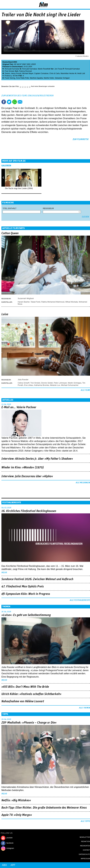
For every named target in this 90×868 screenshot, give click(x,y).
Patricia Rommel (25, 71)
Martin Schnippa (75, 383)
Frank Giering (10, 78)
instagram (10, 848)
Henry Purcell (16, 73)
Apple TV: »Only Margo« (17, 815)
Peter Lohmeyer (60, 383)
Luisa (5, 314)
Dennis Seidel (47, 383)
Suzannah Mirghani (26, 298)
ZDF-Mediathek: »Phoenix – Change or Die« (29, 723)
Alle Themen (84, 708)
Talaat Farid (35, 302)
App (13, 865)
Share (15, 102)
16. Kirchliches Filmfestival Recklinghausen (29, 511)
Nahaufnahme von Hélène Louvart (23, 701)
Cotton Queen (10, 233)
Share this (4, 102)
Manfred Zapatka (36, 78)
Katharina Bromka (42, 385)
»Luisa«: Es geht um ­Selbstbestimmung (26, 615)
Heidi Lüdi (81, 73)
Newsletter (85, 837)
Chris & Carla (54, 73)
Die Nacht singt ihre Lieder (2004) (19, 188)
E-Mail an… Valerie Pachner (19, 407)
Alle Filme (85, 390)
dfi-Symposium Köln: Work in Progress (26, 594)
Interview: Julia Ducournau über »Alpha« (27, 476)
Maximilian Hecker (68, 73)
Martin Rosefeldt (44, 69)
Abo (4, 865)
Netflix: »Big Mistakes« (16, 800)
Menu (4, 4)
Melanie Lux (55, 385)
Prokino (7, 76)
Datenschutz (84, 854)
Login (80, 5)
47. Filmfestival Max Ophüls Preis (23, 587)
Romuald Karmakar (12, 69)
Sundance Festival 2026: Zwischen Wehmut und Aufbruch (37, 579)
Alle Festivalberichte (80, 600)
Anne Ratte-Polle (22, 78)
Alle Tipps (85, 821)
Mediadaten (85, 846)
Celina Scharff (23, 383)
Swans (7, 73)
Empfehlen (20, 102)
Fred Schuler (10, 71)
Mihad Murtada (72, 302)
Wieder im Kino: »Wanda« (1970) (23, 468)
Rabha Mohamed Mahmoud (53, 302)
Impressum (85, 859)
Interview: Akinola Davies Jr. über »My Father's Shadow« (37, 459)
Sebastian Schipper (62, 78)
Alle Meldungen (83, 483)
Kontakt (86, 850)
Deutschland (8, 62)
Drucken (25, 102)
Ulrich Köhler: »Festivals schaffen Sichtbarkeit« (31, 694)
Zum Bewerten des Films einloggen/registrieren (27, 96)
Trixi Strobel (35, 383)
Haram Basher (24, 302)
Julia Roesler (23, 380)
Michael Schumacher (70, 385)
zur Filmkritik (81, 139)
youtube (9, 838)
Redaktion (85, 841)
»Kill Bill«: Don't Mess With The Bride (25, 687)
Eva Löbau (29, 385)
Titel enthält (9, 208)
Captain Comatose (41, 73)
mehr (4, 573)
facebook (10, 843)
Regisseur (48, 208)
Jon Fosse (58, 69)
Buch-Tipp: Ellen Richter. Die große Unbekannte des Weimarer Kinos (44, 808)
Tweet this (9, 102)
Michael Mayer (28, 73)
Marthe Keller (49, 78)
